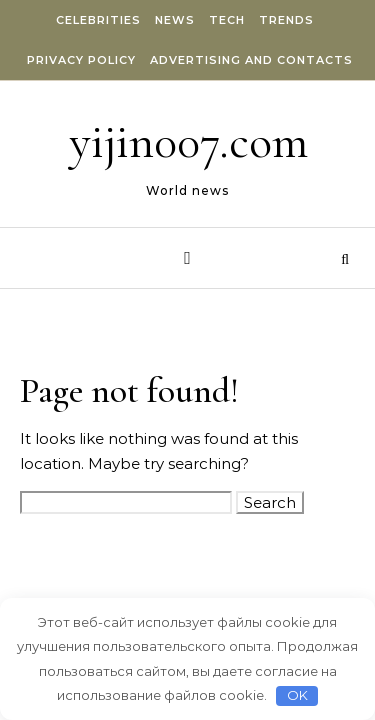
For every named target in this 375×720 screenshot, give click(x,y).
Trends (286, 20)
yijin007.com (189, 142)
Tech (227, 20)
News (175, 20)
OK (297, 695)
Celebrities (98, 20)
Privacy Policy (81, 60)
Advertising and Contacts (251, 60)
